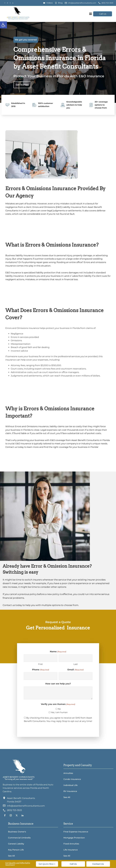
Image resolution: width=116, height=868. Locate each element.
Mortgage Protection (74, 838)
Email (75, 670)
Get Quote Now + (47, 864)
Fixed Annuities (71, 844)
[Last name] (76, 658)
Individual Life (70, 785)
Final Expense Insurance (76, 832)
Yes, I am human (59, 712)
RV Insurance (70, 791)
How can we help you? (58, 684)
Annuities (68, 773)
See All (67, 797)
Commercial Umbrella (19, 838)
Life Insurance (71, 850)
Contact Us (98, 864)
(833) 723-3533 (107, 3)
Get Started (22, 85)
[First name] (41, 658)
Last (76, 664)
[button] (3, 25)
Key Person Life (16, 850)
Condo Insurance (72, 779)
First (40, 664)
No (59, 709)
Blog (60, 3)
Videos (50, 3)
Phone (40, 670)
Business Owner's (17, 832)
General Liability (16, 844)
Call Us (103, 14)
